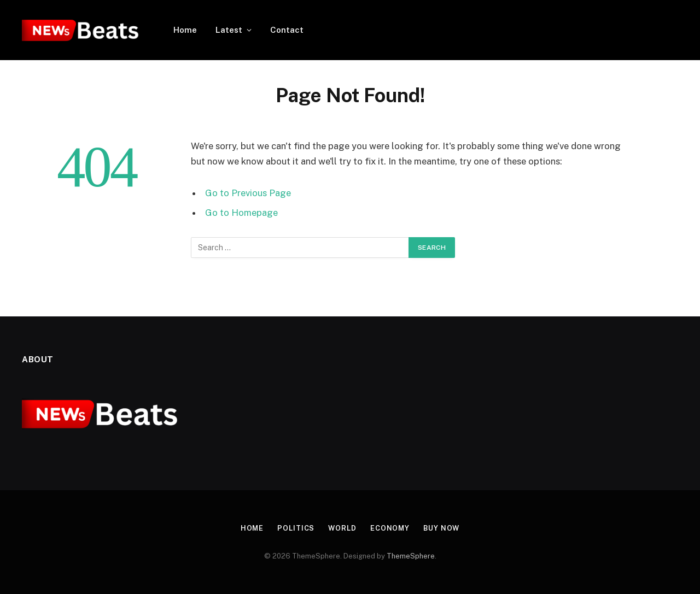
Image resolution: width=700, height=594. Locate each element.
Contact (287, 30)
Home (185, 30)
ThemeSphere (411, 556)
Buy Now (442, 528)
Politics (295, 528)
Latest (229, 30)
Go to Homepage (241, 213)
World (342, 528)
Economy (390, 528)
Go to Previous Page (248, 193)
